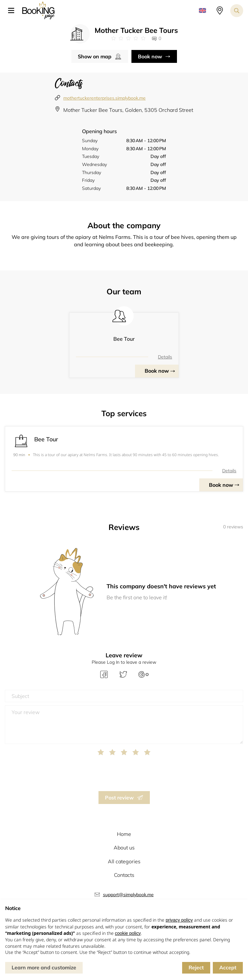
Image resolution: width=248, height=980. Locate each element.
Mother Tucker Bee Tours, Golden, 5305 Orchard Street (128, 110)
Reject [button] (196, 967)
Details (165, 357)
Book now (150, 56)
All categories (124, 861)
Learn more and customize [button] (44, 967)
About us (124, 848)
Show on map (95, 56)
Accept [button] (228, 967)
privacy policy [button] (179, 920)
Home (124, 834)
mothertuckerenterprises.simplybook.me (104, 98)
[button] (14, 11)
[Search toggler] (237, 11)
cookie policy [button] (128, 933)
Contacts (124, 875)
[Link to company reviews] (128, 38)
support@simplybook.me (128, 895)
